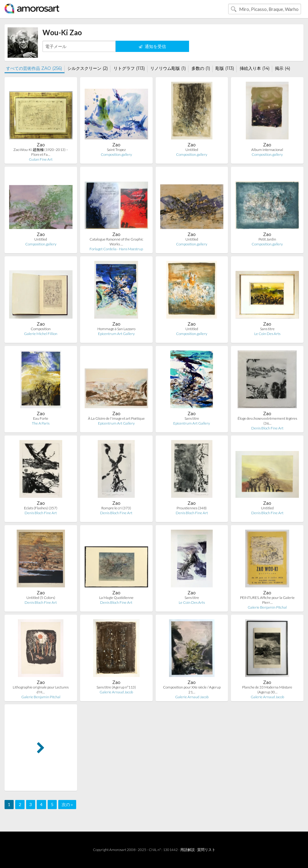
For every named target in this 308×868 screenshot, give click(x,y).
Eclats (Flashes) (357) (41, 508)
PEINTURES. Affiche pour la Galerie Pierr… (267, 600)
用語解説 (188, 850)
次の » (67, 804)
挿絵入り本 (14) (255, 68)
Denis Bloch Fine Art (267, 428)
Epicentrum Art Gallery (116, 334)
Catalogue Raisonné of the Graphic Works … (116, 242)
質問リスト (206, 850)
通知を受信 (152, 46)
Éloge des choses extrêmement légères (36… (267, 421)
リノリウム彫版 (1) (168, 68)
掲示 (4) (283, 68)
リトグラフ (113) (129, 68)
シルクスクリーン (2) (88, 68)
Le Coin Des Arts (267, 334)
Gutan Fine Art (41, 159)
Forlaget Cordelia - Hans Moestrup (116, 249)
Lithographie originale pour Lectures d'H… (41, 690)
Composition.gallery (116, 154)
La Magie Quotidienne (116, 598)
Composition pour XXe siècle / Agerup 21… (192, 690)
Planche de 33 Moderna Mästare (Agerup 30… (267, 690)
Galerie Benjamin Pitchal (267, 607)
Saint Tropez (116, 150)
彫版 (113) (225, 68)
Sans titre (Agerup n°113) (116, 687)
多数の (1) (201, 68)
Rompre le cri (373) (116, 508)
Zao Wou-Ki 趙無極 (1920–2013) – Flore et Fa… (41, 152)
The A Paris (41, 423)
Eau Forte (41, 418)
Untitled (192, 150)
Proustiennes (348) (192, 508)
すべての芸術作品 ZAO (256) (34, 68)
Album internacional (267, 150)
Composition (41, 329)
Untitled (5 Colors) (41, 598)
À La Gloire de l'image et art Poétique (116, 418)
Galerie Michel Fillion (41, 334)
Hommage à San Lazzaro (116, 329)
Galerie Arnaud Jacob (116, 692)
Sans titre (267, 329)
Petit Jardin (267, 239)
